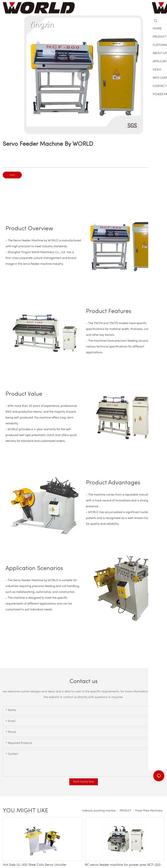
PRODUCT (125, 811)
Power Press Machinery (149, 811)
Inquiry (12, 175)
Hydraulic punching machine (99, 811)
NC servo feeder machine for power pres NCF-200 (123, 865)
